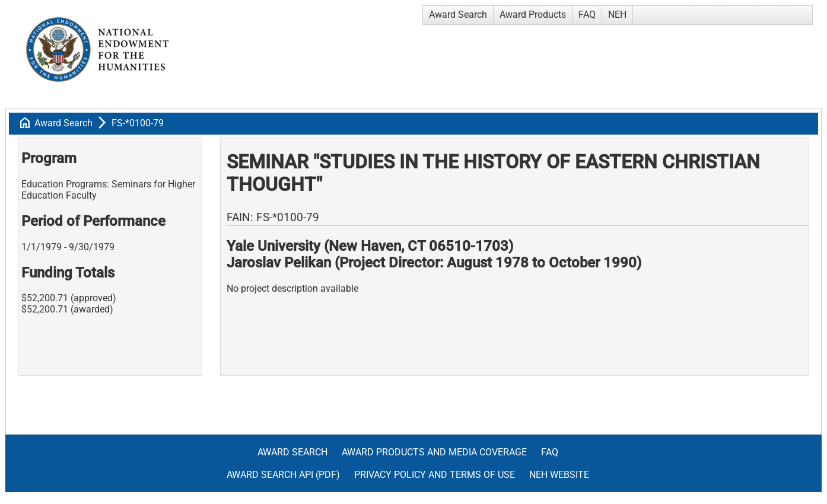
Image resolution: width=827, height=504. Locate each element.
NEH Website (559, 475)
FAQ (587, 15)
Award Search (458, 15)
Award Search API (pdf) (283, 475)
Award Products (533, 15)
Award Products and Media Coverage (434, 452)
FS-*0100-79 (138, 123)
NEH (617, 15)
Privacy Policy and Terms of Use (435, 475)
